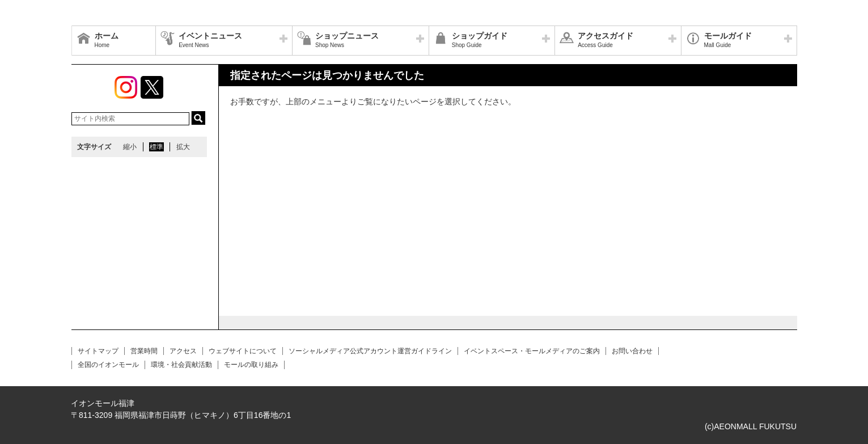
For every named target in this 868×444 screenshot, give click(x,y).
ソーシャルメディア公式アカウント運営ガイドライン (370, 351)
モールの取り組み (251, 365)
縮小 (130, 147)
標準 (156, 147)
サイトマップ (98, 351)
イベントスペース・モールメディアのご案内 (532, 351)
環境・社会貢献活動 (181, 365)
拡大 (183, 147)
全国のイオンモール (108, 365)
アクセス (183, 351)
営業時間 (144, 351)
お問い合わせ (632, 351)
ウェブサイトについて (243, 351)
